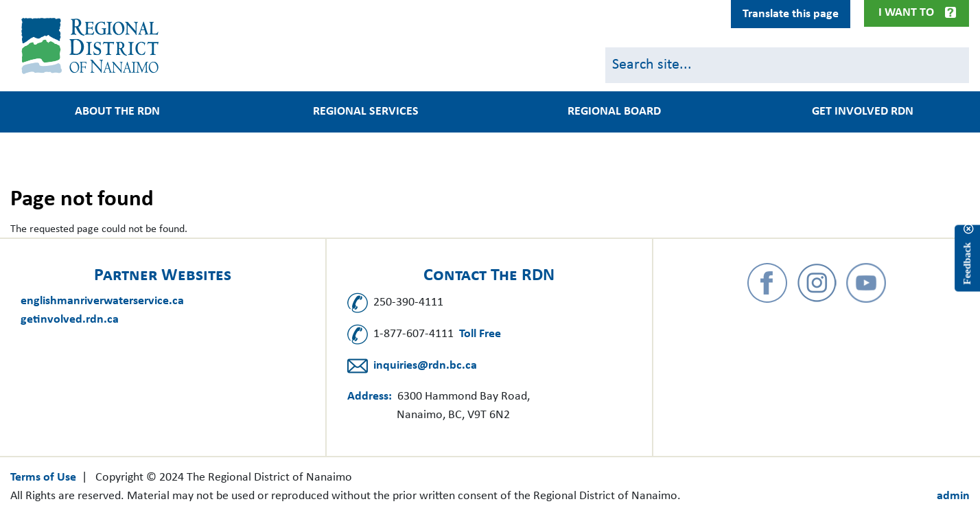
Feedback (967, 264)
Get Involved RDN (863, 112)
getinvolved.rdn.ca (70, 320)
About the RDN (117, 112)
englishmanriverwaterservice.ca (102, 301)
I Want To (906, 13)
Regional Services (366, 112)
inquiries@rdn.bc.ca (425, 366)
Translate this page (791, 14)
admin (953, 496)
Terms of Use (43, 478)
